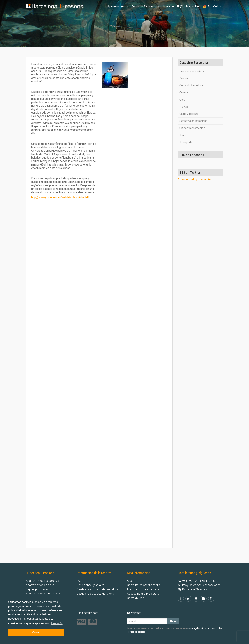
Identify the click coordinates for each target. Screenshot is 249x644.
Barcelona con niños (192, 71)
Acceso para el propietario (143, 594)
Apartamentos (118, 6)
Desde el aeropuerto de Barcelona (98, 589)
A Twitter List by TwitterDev (195, 179)
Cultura (184, 93)
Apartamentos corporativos (43, 594)
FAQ (79, 581)
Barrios (184, 78)
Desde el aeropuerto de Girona (95, 594)
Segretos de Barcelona (193, 121)
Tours (183, 135)
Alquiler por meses (37, 589)
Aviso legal (193, 628)
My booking (193, 6)
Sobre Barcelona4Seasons (144, 585)
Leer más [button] (57, 623)
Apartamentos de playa (40, 585)
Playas (184, 107)
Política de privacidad (210, 628)
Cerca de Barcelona (191, 85)
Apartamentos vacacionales (43, 581)
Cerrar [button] (36, 632)
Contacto (168, 6)
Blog (130, 581)
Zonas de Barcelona (146, 6)
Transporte (186, 142)
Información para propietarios (145, 589)
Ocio (182, 100)
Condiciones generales (90, 585)
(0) (180, 6)
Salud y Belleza (189, 114)
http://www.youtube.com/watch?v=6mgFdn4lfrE (60, 197)
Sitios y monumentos (192, 128)
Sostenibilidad (136, 598)
